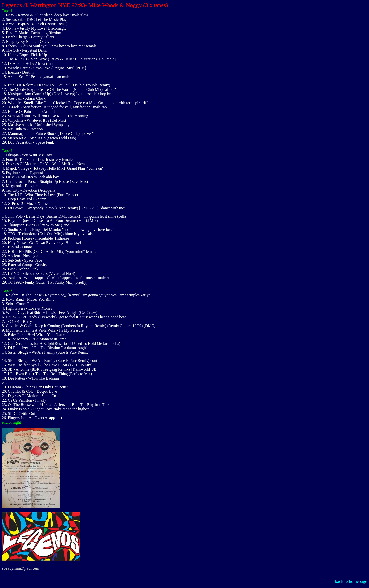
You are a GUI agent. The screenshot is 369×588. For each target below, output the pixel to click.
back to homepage (351, 581)
